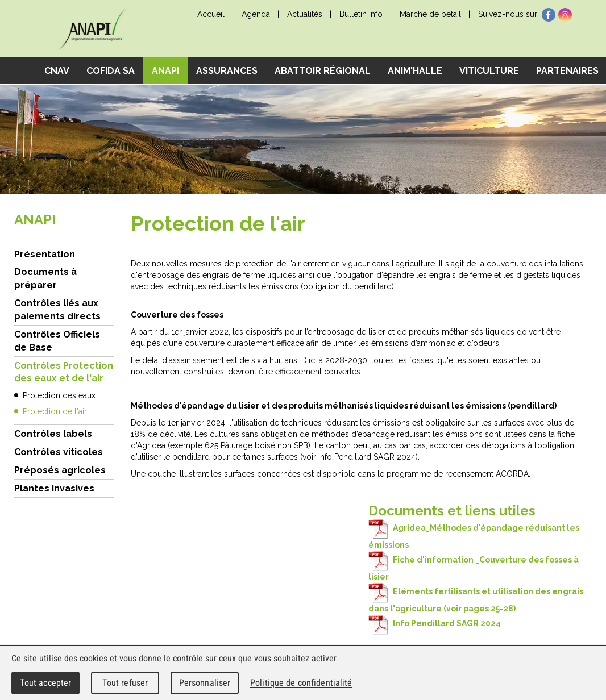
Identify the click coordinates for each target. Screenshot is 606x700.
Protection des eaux (59, 395)
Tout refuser (125, 683)
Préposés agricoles (60, 470)
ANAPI (165, 71)
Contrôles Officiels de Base (57, 341)
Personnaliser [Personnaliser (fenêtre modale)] (205, 683)
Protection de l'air (55, 411)
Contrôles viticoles (59, 452)
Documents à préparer (45, 278)
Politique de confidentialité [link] (301, 683)
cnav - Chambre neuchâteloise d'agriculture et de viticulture (93, 29)
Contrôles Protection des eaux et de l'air (64, 372)
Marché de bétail (430, 14)
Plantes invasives (54, 488)
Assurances (227, 71)
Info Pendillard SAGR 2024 (435, 623)
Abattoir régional (323, 71)
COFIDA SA (111, 71)
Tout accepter (46, 683)
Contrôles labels (53, 434)
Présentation (45, 254)
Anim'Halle (415, 71)
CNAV (57, 71)
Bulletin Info (361, 14)
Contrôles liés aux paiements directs (57, 310)
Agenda (256, 14)
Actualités (305, 14)
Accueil (211, 14)
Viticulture (489, 71)
